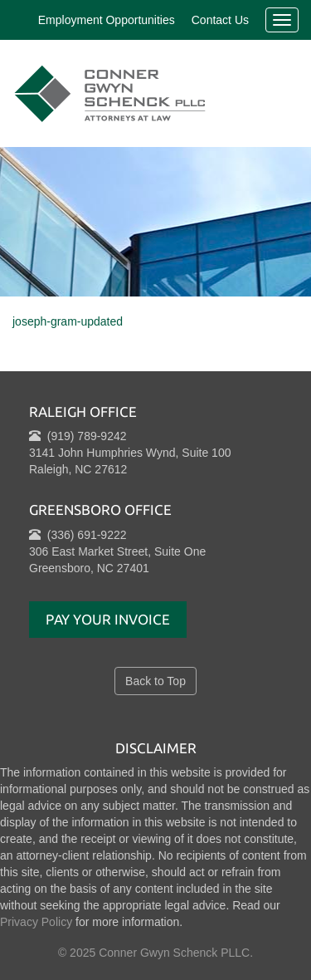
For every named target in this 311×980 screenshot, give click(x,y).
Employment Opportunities (107, 20)
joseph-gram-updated (68, 321)
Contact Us (220, 20)
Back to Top (155, 681)
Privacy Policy (36, 922)
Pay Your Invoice (108, 619)
